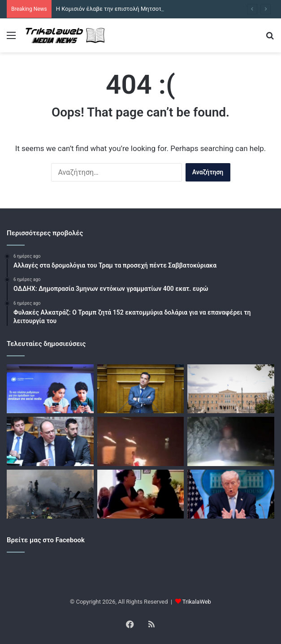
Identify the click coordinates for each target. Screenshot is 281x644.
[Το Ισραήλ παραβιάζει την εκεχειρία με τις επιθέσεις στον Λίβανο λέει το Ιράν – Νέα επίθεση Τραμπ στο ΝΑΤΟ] (50, 494)
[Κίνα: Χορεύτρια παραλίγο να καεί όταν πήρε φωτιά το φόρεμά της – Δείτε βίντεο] (141, 441)
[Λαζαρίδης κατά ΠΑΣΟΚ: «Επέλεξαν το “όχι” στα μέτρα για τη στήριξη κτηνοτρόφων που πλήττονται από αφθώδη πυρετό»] (50, 441)
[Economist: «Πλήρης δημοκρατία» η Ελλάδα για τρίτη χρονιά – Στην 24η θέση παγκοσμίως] (231, 389)
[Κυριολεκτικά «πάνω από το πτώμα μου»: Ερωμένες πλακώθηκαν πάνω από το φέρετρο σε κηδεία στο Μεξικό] (141, 494)
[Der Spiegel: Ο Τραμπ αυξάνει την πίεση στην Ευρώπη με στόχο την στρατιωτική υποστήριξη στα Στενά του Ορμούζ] (231, 494)
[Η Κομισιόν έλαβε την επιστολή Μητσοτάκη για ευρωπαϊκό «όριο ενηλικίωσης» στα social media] (50, 389)
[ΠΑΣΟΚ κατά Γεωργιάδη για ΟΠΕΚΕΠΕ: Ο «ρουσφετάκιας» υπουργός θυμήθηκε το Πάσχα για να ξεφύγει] (141, 389)
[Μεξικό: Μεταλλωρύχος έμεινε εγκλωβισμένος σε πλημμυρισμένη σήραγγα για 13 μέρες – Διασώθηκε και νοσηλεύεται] (231, 441)
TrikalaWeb (197, 602)
